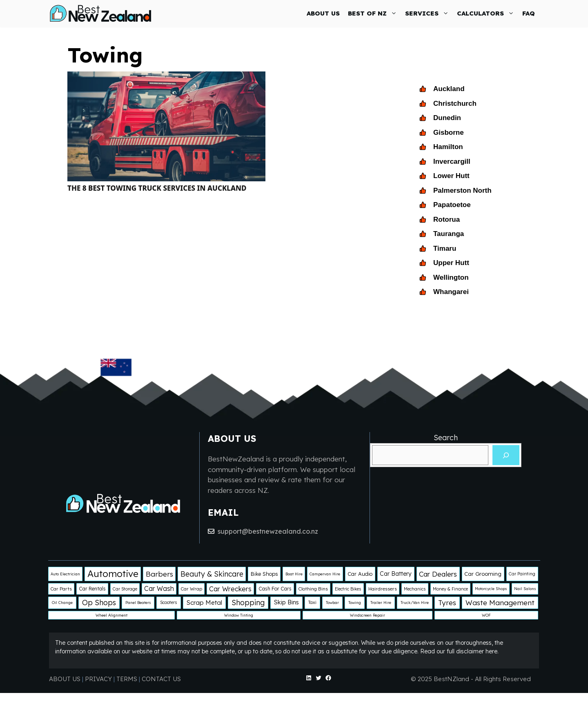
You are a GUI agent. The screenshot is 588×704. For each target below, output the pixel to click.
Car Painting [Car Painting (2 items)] (522, 574)
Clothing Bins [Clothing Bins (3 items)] (313, 589)
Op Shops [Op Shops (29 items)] (99, 602)
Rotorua (447, 219)
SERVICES (429, 13)
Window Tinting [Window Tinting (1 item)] (239, 615)
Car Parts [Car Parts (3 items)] (61, 589)
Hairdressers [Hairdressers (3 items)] (383, 589)
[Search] (506, 455)
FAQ (529, 13)
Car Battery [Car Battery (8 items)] (396, 574)
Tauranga (449, 234)
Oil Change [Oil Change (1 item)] (62, 603)
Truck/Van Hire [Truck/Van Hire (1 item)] (415, 603)
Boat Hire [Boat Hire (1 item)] (294, 574)
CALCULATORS (488, 13)
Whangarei (451, 292)
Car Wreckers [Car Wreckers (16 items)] (230, 589)
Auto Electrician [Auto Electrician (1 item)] (65, 574)
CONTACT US (161, 679)
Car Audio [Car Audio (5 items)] (360, 574)
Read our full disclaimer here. (459, 651)
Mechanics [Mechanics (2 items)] (415, 589)
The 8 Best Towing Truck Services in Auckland (157, 188)
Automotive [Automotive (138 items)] (113, 574)
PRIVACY (99, 679)
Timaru (445, 248)
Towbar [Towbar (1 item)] (332, 603)
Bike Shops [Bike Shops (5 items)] (264, 574)
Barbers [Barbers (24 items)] (159, 574)
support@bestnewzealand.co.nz (268, 531)
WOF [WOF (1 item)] (486, 615)
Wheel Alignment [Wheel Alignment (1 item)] (111, 615)
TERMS (127, 679)
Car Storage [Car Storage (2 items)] (125, 589)
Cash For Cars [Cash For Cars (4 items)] (275, 589)
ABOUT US (323, 13)
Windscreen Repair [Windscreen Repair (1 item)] (367, 615)
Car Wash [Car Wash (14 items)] (159, 588)
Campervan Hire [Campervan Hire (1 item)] (325, 574)
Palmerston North (462, 190)
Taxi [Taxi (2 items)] (312, 602)
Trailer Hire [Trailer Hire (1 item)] (381, 603)
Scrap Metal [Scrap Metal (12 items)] (204, 603)
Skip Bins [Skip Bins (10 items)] (286, 602)
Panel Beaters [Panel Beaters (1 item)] (138, 603)
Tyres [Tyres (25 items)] (447, 603)
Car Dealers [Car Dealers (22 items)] (438, 574)
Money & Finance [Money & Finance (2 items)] (450, 589)
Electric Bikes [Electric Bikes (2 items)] (348, 589)
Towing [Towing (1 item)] (355, 603)
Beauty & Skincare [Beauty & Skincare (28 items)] (212, 574)
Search (446, 438)
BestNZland (451, 679)
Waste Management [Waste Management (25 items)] (500, 603)
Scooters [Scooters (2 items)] (169, 602)
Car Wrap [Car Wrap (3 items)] (192, 589)
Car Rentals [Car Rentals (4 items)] (92, 589)
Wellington (451, 277)
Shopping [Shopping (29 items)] (248, 602)
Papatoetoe (452, 205)
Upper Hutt (451, 263)
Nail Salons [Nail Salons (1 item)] (525, 589)
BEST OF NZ (374, 13)
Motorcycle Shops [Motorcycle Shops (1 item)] (491, 589)
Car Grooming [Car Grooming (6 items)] (483, 574)
